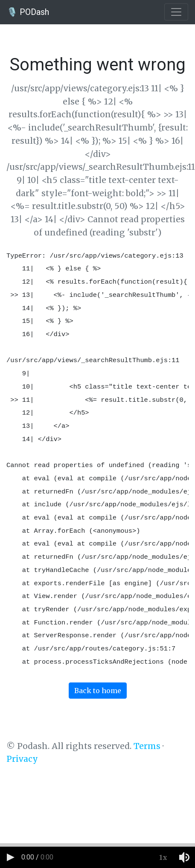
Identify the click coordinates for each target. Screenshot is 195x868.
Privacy (22, 759)
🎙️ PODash (28, 12)
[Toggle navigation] (176, 12)
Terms (147, 746)
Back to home (98, 691)
